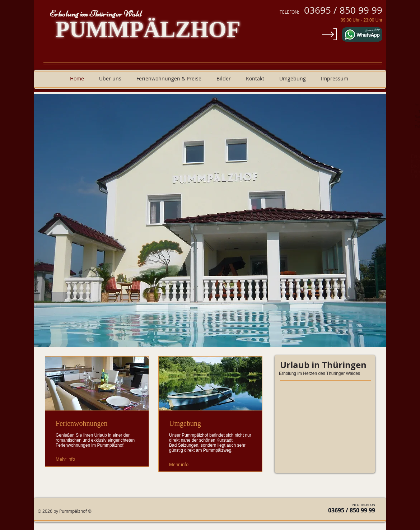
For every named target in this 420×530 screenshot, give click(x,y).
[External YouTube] (325, 429)
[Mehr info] (72, 459)
